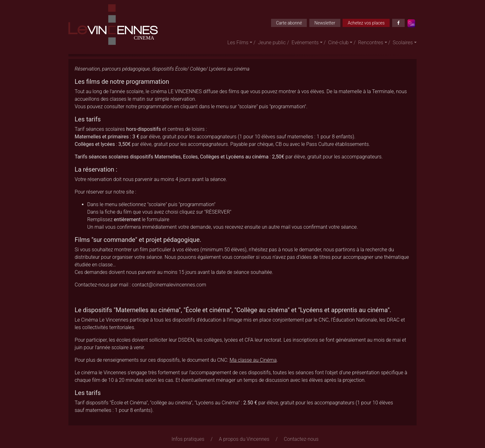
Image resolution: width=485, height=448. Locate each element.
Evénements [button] (305, 43)
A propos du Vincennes (244, 439)
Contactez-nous (301, 439)
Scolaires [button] (403, 43)
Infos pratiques (188, 439)
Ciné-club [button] (338, 43)
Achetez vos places (366, 23)
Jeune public (272, 43)
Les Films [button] (238, 43)
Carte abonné (289, 23)
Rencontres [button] (371, 43)
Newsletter (325, 23)
